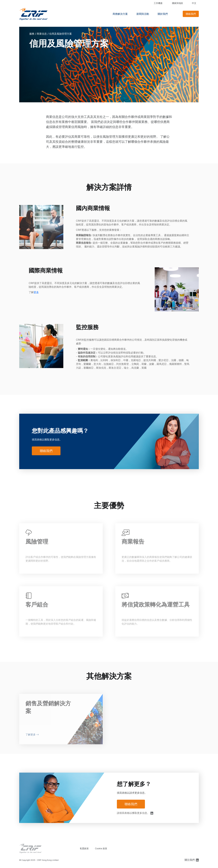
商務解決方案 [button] (120, 14)
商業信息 (42, 34)
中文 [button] (194, 3)
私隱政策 (84, 848)
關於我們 (163, 14)
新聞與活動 (143, 14)
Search (176, 14)
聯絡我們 (191, 14)
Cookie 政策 (101, 848)
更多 (36, 292)
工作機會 (158, 3)
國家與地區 (178, 3)
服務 (32, 34)
